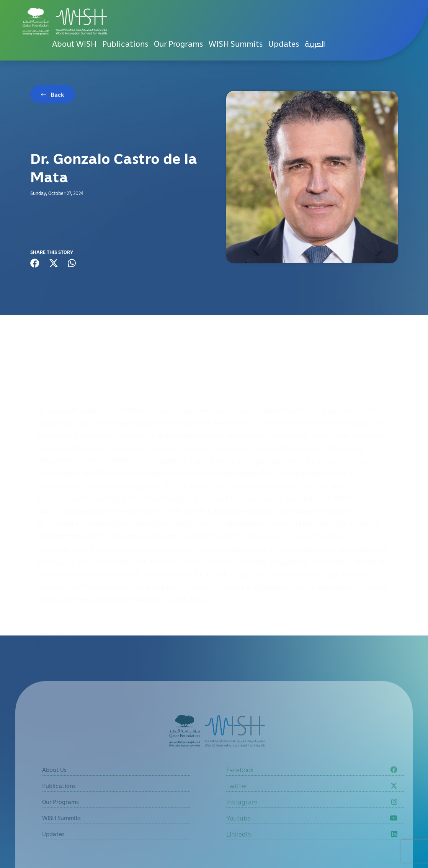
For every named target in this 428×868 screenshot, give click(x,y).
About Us (54, 780)
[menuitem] (315, 44)
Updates (284, 44)
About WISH (74, 44)
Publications (125, 44)
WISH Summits (236, 44)
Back (57, 96)
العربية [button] (315, 44)
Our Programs (178, 44)
